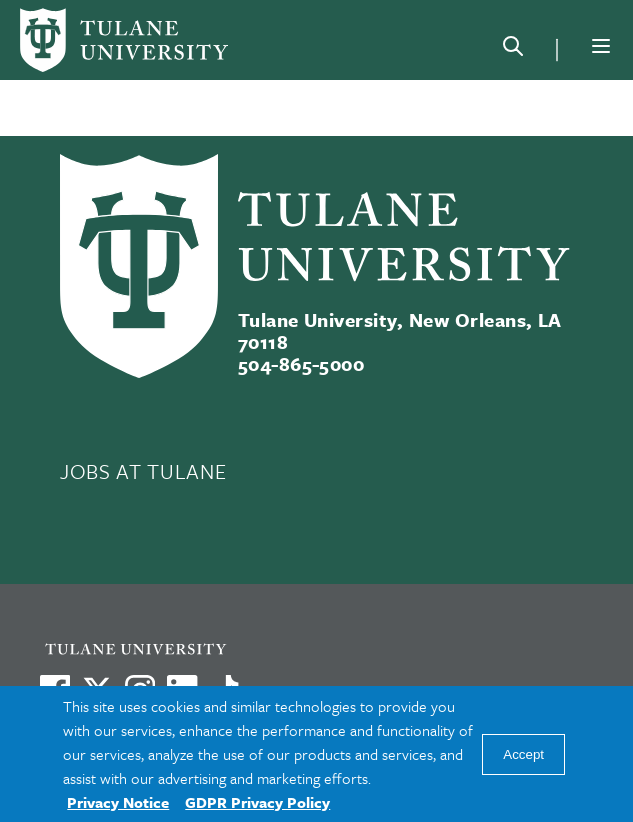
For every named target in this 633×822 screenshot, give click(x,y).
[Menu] (601, 46)
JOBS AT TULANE (143, 471)
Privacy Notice (118, 802)
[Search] (513, 50)
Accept (523, 754)
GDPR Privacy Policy (257, 802)
